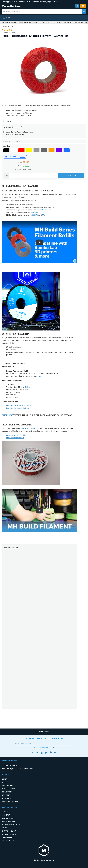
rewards (23, 157)
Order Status (9, 818)
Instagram (42, 753)
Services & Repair (10, 802)
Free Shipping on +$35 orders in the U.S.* (16, 2)
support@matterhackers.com (18, 769)
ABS (32, 215)
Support (6, 795)
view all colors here (44, 210)
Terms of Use (8, 837)
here (39, 376)
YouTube (55, 753)
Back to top (44, 732)
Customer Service (38, 2)
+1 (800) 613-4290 (50, 2)
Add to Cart (71, 175)
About (5, 812)
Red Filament (68, 22)
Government (8, 798)
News (5, 782)
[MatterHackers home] (44, 851)
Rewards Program (11, 825)
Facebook (33, 753)
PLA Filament (57, 22)
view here (35, 213)
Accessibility (8, 841)
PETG (36, 215)
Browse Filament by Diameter (28, 22)
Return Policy (9, 831)
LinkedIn (46, 753)
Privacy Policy (9, 834)
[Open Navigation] (6, 18)
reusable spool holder (28, 428)
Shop (5, 779)
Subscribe (44, 748)
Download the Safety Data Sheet (18, 408)
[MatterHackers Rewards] (6, 157)
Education (7, 792)
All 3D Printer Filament (9, 22)
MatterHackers (9, 33)
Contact (6, 815)
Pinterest (51, 753)
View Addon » (19, 134)
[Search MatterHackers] (84, 11)
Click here (7, 415)
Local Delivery (9, 821)
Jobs (5, 828)
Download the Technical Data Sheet (19, 406)
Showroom (8, 785)
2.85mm (28, 387)
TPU (44, 215)
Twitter (37, 753)
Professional (9, 789)
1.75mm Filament (45, 22)
